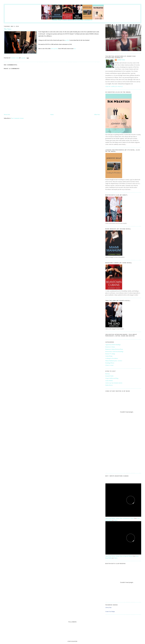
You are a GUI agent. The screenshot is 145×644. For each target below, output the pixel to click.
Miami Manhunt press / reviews (114, 361)
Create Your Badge (110, 612)
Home (52, 114)
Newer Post (7, 114)
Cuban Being (109, 356)
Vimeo (116, 520)
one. (75, 49)
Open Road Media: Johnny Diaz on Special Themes (119, 556)
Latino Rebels (109, 381)
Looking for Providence (112, 358)
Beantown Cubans (110, 347)
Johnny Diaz (121, 60)
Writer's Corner (109, 365)
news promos (54, 49)
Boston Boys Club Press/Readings (114, 352)
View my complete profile (114, 87)
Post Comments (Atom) (17, 118)
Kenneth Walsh (109, 376)
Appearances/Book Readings (113, 345)
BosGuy (108, 374)
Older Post (97, 114)
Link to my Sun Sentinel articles (114, 383)
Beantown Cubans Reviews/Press (114, 349)
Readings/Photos (110, 363)
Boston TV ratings (110, 354)
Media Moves (109, 385)
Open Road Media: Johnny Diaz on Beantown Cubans (120, 518)
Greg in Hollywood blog (112, 378)
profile (67, 40)
